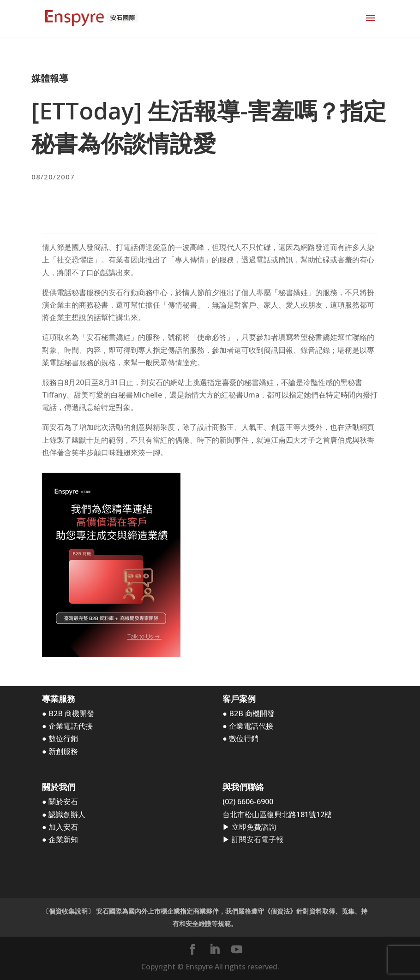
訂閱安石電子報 (258, 839)
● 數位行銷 (60, 738)
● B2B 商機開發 (68, 713)
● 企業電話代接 (67, 726)
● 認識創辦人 (64, 814)
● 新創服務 (60, 751)
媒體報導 (50, 78)
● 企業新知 (60, 839)
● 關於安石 (60, 802)
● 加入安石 (60, 827)
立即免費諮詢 (254, 827)
